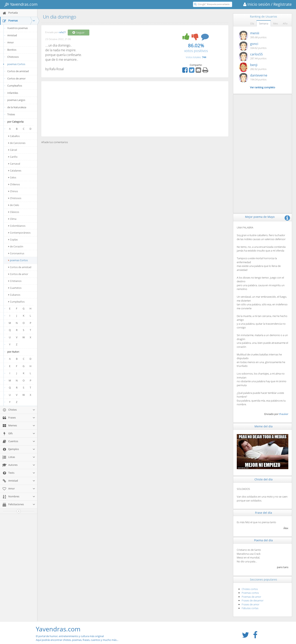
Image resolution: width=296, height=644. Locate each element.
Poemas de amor (251, 597)
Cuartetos (15, 288)
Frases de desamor (253, 600)
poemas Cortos (14, 64)
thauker (284, 414)
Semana (264, 23)
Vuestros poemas (18, 28)
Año (285, 23)
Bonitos (12, 50)
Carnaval (14, 164)
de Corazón (16, 246)
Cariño (13, 157)
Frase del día (264, 513)
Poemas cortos (250, 593)
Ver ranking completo (263, 87)
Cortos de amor (16, 78)
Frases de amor (251, 604)
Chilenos (14, 184)
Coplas (13, 240)
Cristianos (15, 281)
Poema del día (263, 540)
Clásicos (14, 212)
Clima (12, 219)
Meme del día (264, 426)
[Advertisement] (135, 109)
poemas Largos (16, 100)
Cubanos (14, 295)
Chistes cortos (250, 589)
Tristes (11, 114)
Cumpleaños (15, 86)
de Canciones (17, 143)
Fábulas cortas (250, 608)
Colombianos (17, 226)
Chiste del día (264, 479)
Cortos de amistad (18, 71)
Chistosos (13, 57)
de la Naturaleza (17, 107)
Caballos (14, 136)
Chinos (13, 191)
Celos (12, 177)
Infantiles (13, 93)
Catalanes (15, 171)
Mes (276, 23)
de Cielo (14, 205)
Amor (11, 42)
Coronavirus (16, 253)
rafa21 (62, 32)
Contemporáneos (19, 233)
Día (252, 23)
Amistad (12, 35)
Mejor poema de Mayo (260, 217)
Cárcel (13, 150)
